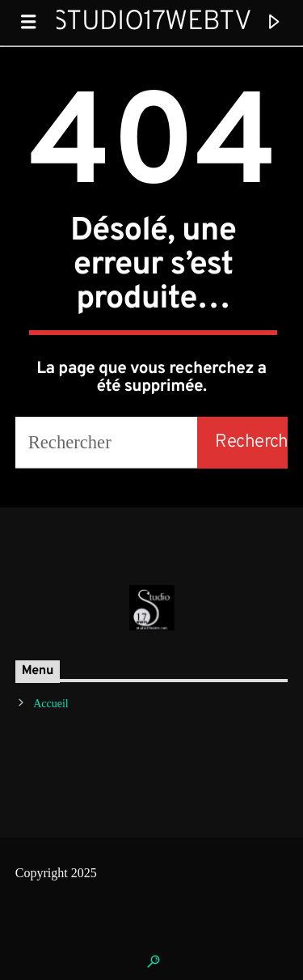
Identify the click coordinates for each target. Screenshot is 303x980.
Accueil (51, 704)
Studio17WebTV (151, 22)
